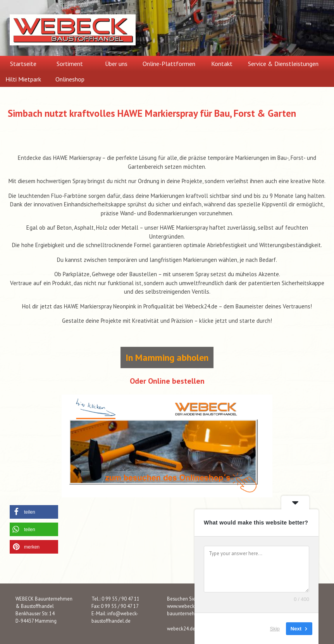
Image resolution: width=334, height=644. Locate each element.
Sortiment (70, 64)
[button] (34, 512)
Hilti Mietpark (23, 79)
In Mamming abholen (167, 357)
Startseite (23, 64)
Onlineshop (70, 79)
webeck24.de (181, 628)
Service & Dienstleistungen (283, 64)
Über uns (116, 64)
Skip (275, 628)
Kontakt (222, 64)
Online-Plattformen (169, 64)
